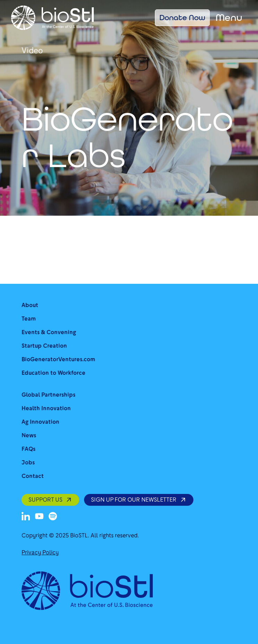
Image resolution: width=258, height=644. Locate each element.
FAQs (28, 449)
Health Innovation (46, 408)
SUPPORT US (50, 500)
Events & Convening (49, 332)
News (29, 435)
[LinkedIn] (26, 516)
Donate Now (182, 17)
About (30, 305)
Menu (229, 18)
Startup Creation (44, 346)
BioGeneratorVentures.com (58, 359)
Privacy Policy (40, 552)
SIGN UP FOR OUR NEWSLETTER (139, 500)
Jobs (28, 463)
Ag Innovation (40, 422)
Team (29, 319)
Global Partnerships (48, 395)
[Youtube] (39, 516)
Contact (33, 476)
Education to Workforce (53, 373)
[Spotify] (53, 516)
